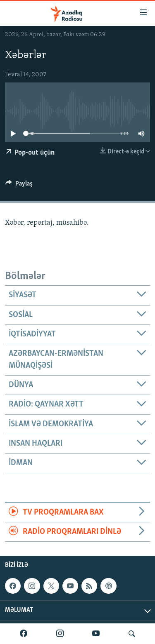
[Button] (19, 186)
